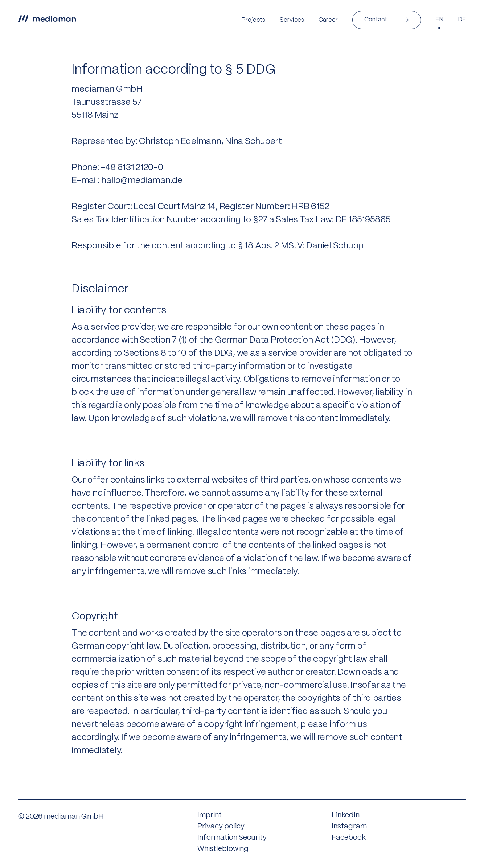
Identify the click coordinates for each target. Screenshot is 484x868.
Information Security (232, 838)
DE (462, 20)
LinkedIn (346, 815)
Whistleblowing (223, 849)
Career (328, 20)
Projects (253, 20)
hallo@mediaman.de (142, 181)
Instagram (349, 826)
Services (292, 20)
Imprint (210, 815)
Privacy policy (221, 826)
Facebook (349, 838)
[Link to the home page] (47, 20)
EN (439, 20)
